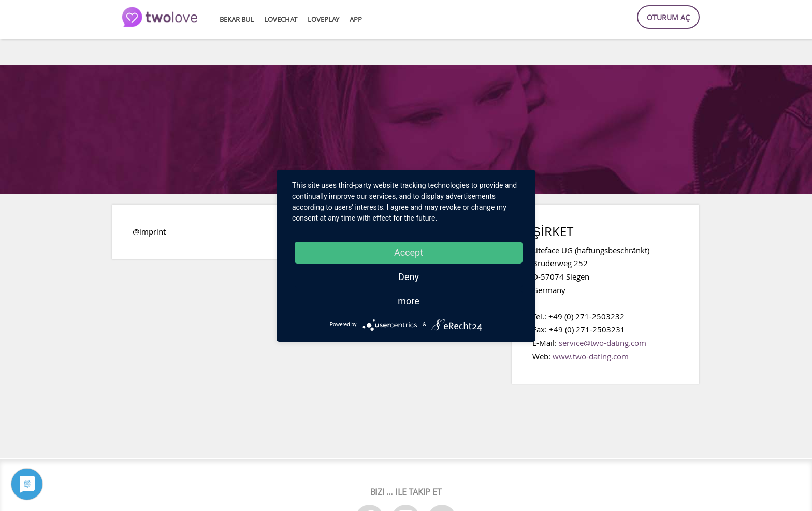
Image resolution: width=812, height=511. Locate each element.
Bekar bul (237, 19)
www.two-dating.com (591, 356)
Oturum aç (668, 17)
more (409, 301)
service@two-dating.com (603, 343)
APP (356, 19)
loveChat (281, 19)
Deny (409, 277)
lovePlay (323, 19)
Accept (409, 252)
